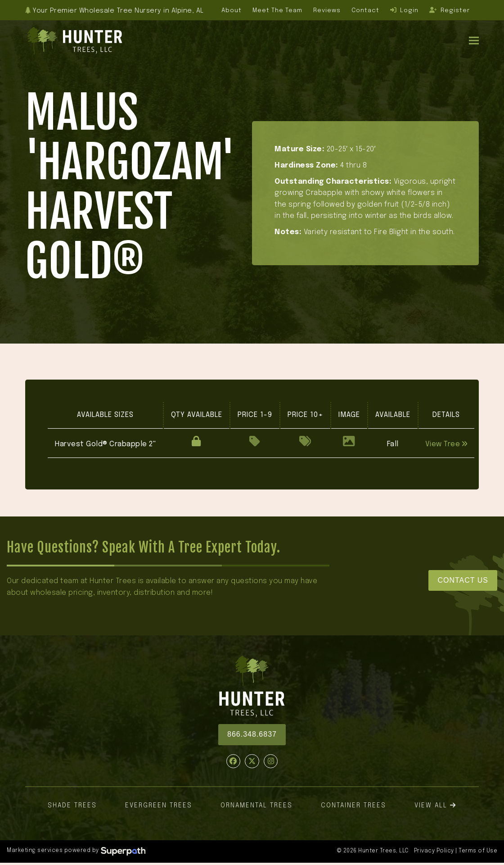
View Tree (446, 444)
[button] (474, 40)
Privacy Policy (434, 851)
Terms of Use (478, 851)
